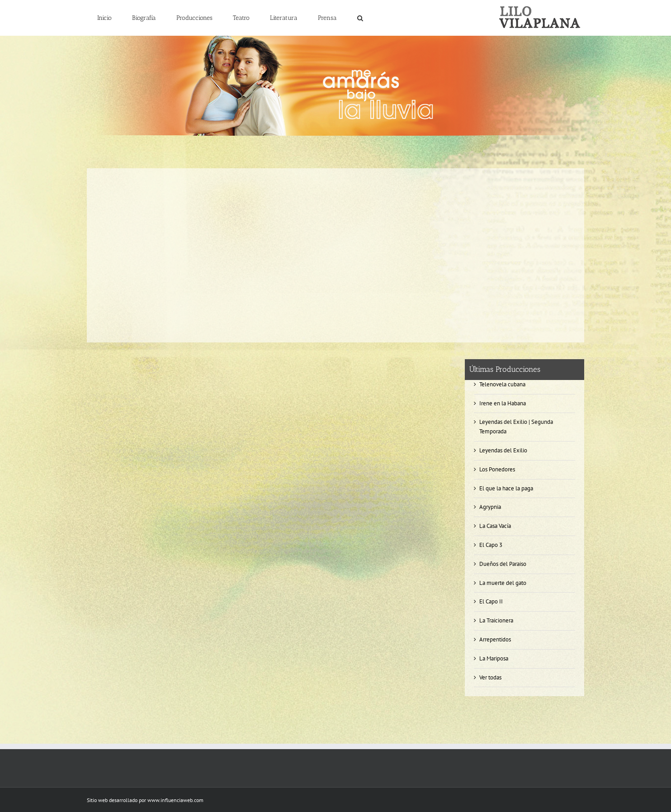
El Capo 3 (491, 545)
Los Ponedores (497, 469)
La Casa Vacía (495, 526)
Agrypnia (490, 507)
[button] (360, 18)
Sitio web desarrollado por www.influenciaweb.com (145, 800)
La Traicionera (496, 620)
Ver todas (490, 677)
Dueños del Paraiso (503, 564)
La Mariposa (494, 658)
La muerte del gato (503, 583)
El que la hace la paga (506, 488)
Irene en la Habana (503, 403)
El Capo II (491, 601)
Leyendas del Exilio (503, 450)
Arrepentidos (495, 639)
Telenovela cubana (502, 384)
